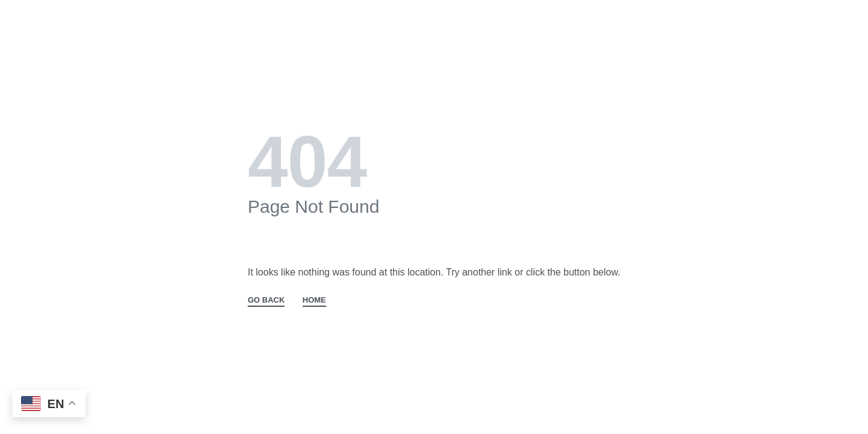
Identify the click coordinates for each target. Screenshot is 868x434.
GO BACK (266, 300)
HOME (314, 300)
